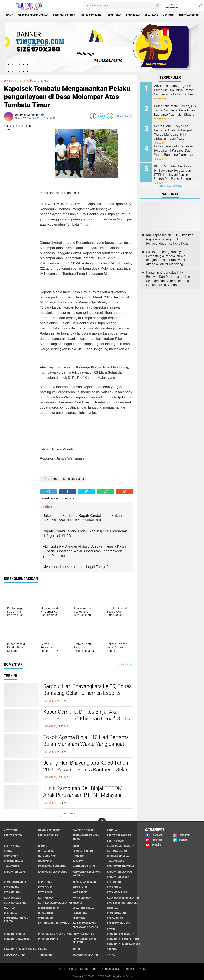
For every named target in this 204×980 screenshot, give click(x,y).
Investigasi (46, 861)
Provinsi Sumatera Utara (55, 934)
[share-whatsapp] (110, 116)
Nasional (169, 15)
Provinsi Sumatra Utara (20, 949)
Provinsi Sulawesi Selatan (85, 941)
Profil (111, 929)
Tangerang (45, 955)
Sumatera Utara (15, 955)
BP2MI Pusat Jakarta (121, 846)
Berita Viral (12, 846)
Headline (78, 856)
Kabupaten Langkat (120, 872)
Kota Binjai (80, 887)
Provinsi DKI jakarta (121, 934)
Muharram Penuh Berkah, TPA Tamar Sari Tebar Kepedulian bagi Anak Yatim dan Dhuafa (175, 110)
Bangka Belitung (49, 830)
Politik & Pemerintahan (33, 15)
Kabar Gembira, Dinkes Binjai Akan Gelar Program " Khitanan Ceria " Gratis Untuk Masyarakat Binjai (87, 719)
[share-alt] (48, 491)
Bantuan (113, 830)
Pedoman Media (109, 969)
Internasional (189, 15)
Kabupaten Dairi (14, 872)
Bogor (76, 846)
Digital (9, 851)
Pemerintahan (116, 913)
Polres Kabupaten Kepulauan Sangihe (85, 925)
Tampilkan (125, 664)
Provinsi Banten (15, 934)
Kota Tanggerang (15, 903)
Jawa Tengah (116, 861)
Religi (76, 949)
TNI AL (111, 955)
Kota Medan (46, 898)
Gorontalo (11, 856)
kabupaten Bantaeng (52, 866)
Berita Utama (17, 81)
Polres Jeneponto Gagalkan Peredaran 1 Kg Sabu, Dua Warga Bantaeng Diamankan (174, 150)
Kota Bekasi (46, 887)
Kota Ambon (12, 887)
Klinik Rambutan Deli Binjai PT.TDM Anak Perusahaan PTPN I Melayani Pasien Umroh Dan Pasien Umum (83, 795)
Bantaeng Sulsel (84, 830)
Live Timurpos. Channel (123, 903)
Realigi (43, 949)
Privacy (141, 969)
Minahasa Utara (83, 908)
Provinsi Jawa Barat (18, 939)
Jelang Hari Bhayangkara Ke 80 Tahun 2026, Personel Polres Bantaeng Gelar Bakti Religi (86, 770)
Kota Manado (12, 898)
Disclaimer (128, 969)
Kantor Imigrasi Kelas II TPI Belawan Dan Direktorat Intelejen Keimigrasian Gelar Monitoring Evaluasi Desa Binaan (169, 279)
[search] (122, 6)
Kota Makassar (117, 892)
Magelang (11, 908)
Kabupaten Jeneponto (53, 872)
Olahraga (152, 15)
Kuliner (78, 903)
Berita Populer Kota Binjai (86, 837)
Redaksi (73, 969)
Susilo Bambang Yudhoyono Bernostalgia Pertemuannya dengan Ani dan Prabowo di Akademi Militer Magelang (166, 258)
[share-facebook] (93, 116)
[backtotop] (102, 822)
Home (9, 15)
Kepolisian (45, 882)
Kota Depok (80, 892)
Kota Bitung (12, 892)
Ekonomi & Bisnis (64, 15)
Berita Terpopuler (119, 835)
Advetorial (11, 830)
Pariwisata (80, 913)
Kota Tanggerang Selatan (55, 903)
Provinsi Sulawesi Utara (123, 939)
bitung (43, 846)
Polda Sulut (115, 918)
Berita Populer (48, 835)
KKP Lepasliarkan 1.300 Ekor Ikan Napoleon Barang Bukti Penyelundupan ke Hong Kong (170, 239)
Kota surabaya (82, 898)
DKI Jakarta (46, 851)
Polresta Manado (119, 923)
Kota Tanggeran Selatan (123, 898)
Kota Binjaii (115, 887)
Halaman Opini (48, 856)
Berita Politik (13, 835)
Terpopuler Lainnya (170, 186)
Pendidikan (133, 15)
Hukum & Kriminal (91, 15)
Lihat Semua (69, 813)
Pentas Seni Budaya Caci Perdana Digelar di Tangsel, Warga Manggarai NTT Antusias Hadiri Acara (173, 132)
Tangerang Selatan (85, 955)
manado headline (50, 908)
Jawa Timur (12, 866)
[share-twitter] (102, 116)
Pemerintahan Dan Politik (16, 920)
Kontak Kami (88, 969)
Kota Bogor (46, 892)
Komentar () (124, 116)
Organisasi (46, 913)
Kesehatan (115, 15)
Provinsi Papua (48, 939)
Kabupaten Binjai (84, 866)
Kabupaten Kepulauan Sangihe (87, 873)
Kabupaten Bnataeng (121, 866)
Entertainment (117, 851)
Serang (112, 949)
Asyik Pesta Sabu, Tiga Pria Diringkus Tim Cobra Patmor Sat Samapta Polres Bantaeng (175, 90)
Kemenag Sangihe (15, 882)
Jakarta (78, 861)
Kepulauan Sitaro (84, 882)
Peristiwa (79, 918)
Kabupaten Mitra (37, 81)
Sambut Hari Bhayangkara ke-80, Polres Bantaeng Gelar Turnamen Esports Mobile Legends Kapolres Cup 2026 (87, 693)
